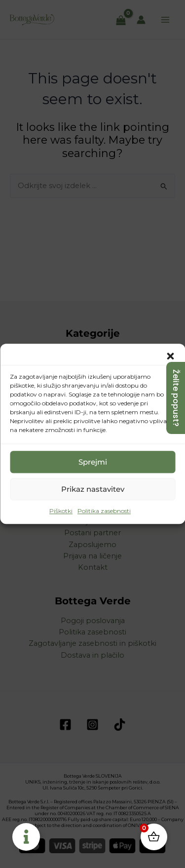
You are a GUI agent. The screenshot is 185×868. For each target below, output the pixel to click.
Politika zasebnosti (104, 511)
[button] (170, 356)
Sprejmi (93, 462)
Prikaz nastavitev (93, 489)
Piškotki (61, 511)
